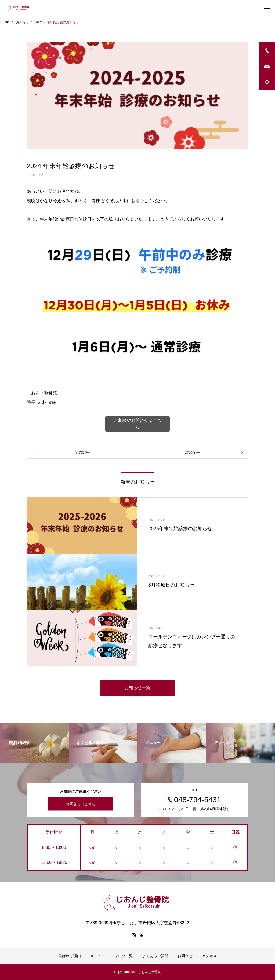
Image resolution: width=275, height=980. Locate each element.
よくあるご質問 (155, 956)
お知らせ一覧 (137, 688)
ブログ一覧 (124, 956)
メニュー (97, 956)
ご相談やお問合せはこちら (137, 424)
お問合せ (185, 956)
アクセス (209, 956)
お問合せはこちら (81, 804)
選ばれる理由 (70, 956)
